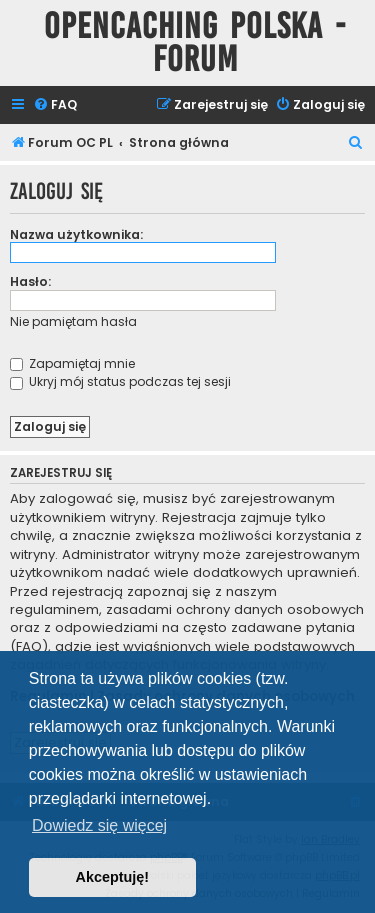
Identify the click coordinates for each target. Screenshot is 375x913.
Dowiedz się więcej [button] (99, 825)
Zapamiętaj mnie (72, 363)
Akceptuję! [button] (113, 877)
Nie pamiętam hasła (73, 321)
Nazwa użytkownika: (76, 234)
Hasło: (30, 281)
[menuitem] (55, 105)
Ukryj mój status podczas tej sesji (120, 381)
